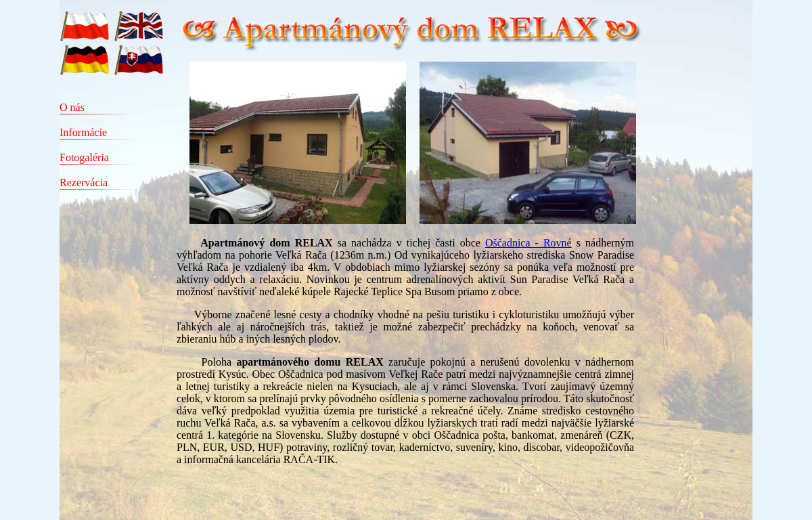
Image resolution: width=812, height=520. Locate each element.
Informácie (83, 132)
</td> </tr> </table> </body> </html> (464, 291)
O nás (72, 107)
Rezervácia (84, 182)
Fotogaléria (84, 157)
